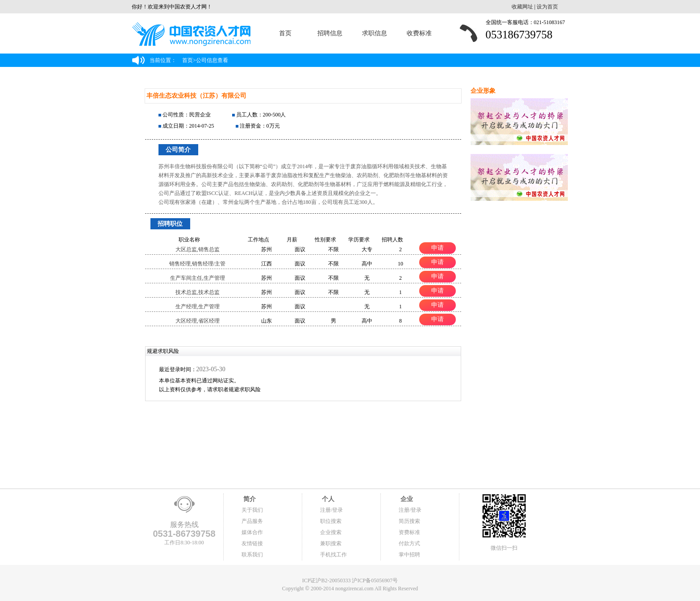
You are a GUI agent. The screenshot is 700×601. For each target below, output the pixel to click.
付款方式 (409, 543)
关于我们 (252, 510)
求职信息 (375, 33)
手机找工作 (333, 555)
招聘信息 (330, 33)
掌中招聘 (409, 555)
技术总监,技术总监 (198, 292)
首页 (285, 33)
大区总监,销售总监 (198, 249)
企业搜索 (331, 532)
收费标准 (419, 33)
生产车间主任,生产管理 (198, 278)
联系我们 (252, 555)
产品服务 (252, 521)
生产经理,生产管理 (198, 307)
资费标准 (409, 532)
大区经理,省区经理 (198, 321)
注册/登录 (331, 510)
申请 (437, 248)
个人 (327, 499)
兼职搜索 (331, 543)
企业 (406, 499)
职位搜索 (331, 521)
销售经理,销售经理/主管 (197, 264)
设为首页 (547, 7)
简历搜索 (409, 521)
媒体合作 (252, 532)
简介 (249, 499)
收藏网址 (522, 7)
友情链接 (252, 543)
